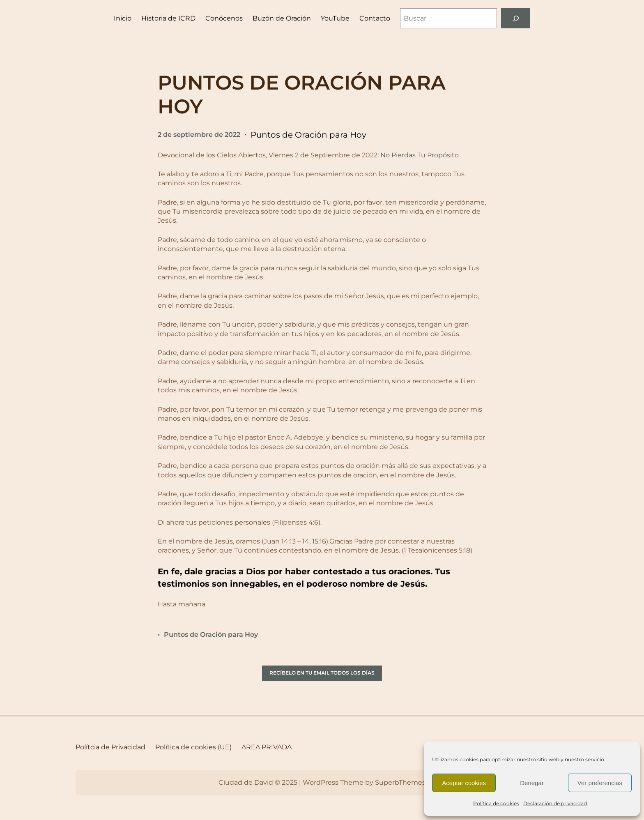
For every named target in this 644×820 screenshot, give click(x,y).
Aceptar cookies (464, 783)
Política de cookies (496, 803)
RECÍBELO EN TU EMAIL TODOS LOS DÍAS (322, 673)
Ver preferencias (600, 783)
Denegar (532, 783)
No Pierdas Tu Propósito (420, 155)
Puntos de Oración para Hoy (308, 135)
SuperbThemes (400, 782)
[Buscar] (516, 18)
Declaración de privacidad (555, 803)
